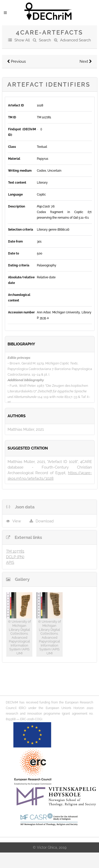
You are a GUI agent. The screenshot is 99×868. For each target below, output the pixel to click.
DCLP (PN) (15, 557)
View (17, 521)
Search (45, 40)
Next (86, 61)
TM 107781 (15, 551)
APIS (10, 562)
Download (45, 521)
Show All (22, 40)
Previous (16, 61)
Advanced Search (76, 40)
